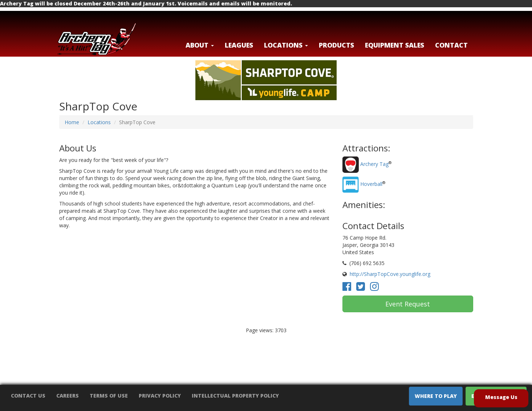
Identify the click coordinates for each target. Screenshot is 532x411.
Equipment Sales (395, 45)
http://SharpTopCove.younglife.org (390, 274)
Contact (451, 45)
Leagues (239, 45)
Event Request (408, 304)
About (200, 45)
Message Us (501, 397)
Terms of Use (109, 396)
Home (72, 122)
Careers (68, 396)
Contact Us (28, 396)
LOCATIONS (286, 45)
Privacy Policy (160, 396)
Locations (99, 122)
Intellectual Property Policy (235, 396)
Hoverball (371, 184)
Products (336, 45)
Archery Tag (374, 164)
